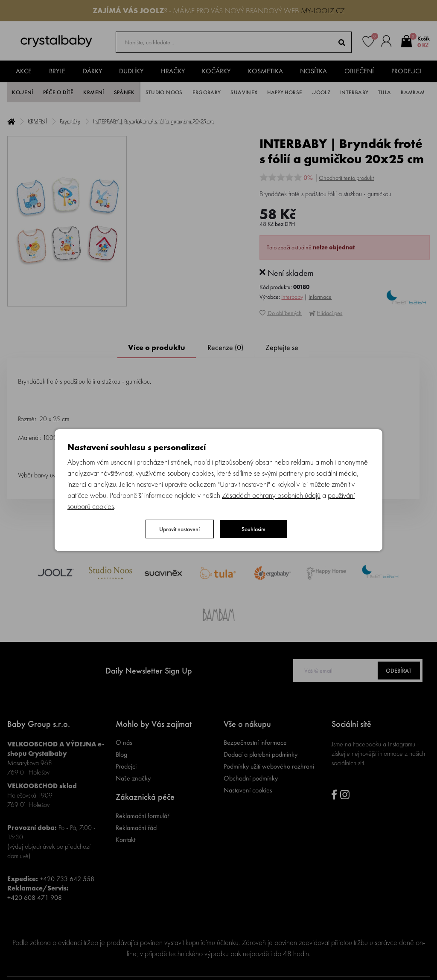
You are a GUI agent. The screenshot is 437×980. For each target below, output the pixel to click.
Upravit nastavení (179, 529)
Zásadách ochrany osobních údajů (271, 495)
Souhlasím (253, 529)
